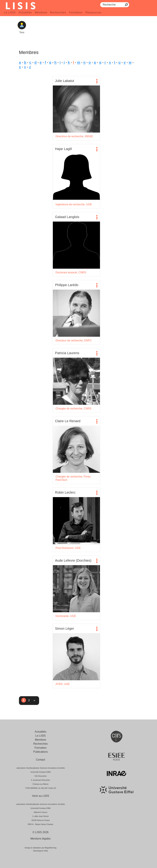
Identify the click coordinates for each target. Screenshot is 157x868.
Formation (76, 12)
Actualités (25, 12)
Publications (40, 752)
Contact (41, 760)
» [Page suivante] (34, 700)
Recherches (58, 12)
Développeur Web (41, 851)
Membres (41, 12)
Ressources (93, 12)
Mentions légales (40, 839)
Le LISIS (10, 12)
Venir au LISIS (40, 796)
